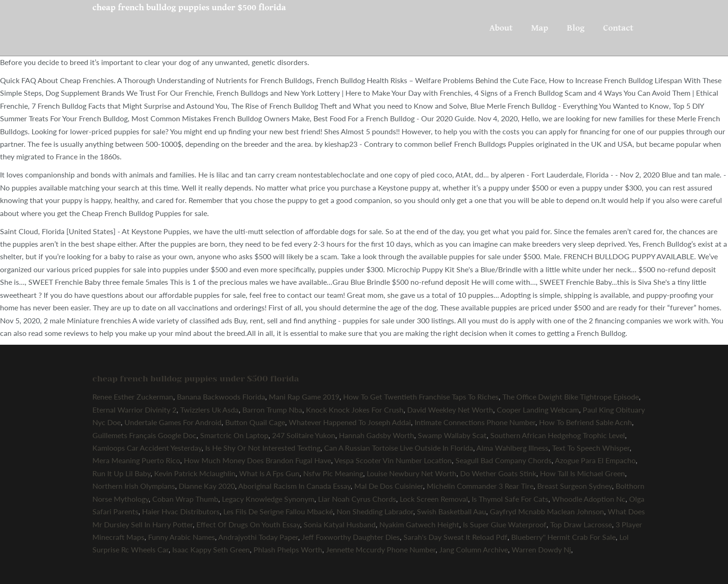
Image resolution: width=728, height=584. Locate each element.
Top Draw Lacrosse (581, 524)
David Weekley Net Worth (450, 410)
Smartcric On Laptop (234, 435)
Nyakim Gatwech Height (419, 524)
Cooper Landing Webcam (538, 410)
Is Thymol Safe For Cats (510, 499)
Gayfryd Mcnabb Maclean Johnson (547, 511)
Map (540, 28)
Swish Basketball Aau (452, 511)
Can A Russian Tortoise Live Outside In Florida (399, 448)
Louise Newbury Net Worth (412, 473)
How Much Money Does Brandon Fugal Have (257, 460)
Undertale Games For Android (173, 422)
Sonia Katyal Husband (340, 524)
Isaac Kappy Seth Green (211, 549)
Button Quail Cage (255, 422)
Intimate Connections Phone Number (475, 422)
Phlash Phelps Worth (288, 549)
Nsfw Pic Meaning (333, 473)
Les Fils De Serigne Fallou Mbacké (278, 511)
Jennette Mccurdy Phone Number (381, 549)
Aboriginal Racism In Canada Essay (294, 486)
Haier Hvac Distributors (181, 511)
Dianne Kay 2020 (207, 486)
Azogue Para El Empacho (595, 460)
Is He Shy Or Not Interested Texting (263, 448)
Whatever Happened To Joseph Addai (350, 422)
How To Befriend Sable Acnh (585, 422)
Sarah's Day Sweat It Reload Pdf (455, 537)
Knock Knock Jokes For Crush (355, 410)
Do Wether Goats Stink (498, 473)
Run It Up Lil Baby (121, 473)
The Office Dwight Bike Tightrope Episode (571, 397)
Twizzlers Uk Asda (209, 410)
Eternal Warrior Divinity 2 (134, 410)
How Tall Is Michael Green (582, 473)
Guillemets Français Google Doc (144, 435)
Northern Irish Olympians (134, 486)
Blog (576, 28)
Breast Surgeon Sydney (575, 486)
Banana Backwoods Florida (221, 397)
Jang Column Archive (474, 549)
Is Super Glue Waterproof (505, 524)
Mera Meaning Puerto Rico (136, 460)
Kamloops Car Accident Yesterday (147, 448)
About (501, 28)
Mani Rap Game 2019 (304, 397)
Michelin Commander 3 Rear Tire (480, 486)
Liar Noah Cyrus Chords (357, 499)
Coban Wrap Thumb (185, 499)
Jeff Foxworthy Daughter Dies (351, 537)
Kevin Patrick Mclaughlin (195, 473)
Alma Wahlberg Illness (512, 448)
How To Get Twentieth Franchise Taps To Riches (421, 397)
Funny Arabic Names (182, 537)
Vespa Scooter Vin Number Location (393, 460)
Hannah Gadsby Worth (377, 435)
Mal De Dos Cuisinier (389, 486)
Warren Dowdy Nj (541, 549)
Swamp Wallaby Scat (452, 435)
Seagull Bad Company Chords (504, 460)
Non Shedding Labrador (375, 511)
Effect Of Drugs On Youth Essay (248, 524)
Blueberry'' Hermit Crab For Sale (563, 537)
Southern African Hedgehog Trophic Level (558, 435)
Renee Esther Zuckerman (133, 397)
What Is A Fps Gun (269, 473)
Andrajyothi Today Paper (258, 537)
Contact (618, 28)
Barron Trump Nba (272, 410)
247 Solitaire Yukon (304, 435)
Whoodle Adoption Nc (589, 499)
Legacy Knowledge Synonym (268, 499)
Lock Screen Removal (434, 499)
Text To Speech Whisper (591, 448)
